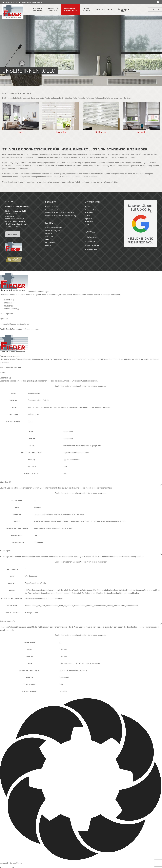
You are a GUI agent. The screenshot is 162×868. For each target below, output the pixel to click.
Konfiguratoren (104, 10)
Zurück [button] (3, 373)
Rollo (21, 132)
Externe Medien (12, 309)
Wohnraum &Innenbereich (70, 10)
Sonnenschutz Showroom (94, 210)
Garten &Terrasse (38, 10)
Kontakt (155, 10)
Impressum (88, 219)
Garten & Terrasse (52, 207)
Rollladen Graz (91, 241)
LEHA (47, 240)
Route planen (13, 234)
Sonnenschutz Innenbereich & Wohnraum (60, 213)
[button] (81, 386)
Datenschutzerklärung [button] (21, 329)
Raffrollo (141, 132)
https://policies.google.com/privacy (73, 670)
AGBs (87, 225)
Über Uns (88, 207)
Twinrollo (61, 132)
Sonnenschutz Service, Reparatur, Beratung (60, 216)
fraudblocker (68, 432)
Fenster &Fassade (53, 10)
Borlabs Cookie (34, 393)
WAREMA (49, 234)
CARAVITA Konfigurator (53, 228)
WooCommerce (31, 576)
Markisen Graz (91, 237)
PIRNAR (48, 245)
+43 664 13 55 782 (11, 2)
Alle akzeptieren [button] (6, 314)
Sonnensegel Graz (92, 245)
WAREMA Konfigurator (53, 231)
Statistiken (9, 303)
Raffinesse (101, 132)
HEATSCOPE (50, 242)
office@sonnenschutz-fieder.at (32, 2)
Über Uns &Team (124, 10)
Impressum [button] (34, 329)
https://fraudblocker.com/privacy (76, 453)
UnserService (87, 10)
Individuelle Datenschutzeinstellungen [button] (15, 324)
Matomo (38, 507)
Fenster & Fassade (52, 210)
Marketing (9, 306)
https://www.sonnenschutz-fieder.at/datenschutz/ (53, 528)
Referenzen (89, 213)
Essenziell (9, 300)
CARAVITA (49, 237)
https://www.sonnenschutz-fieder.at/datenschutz (44, 599)
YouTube (63, 649)
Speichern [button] (4, 319)
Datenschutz (89, 222)
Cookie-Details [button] (6, 329)
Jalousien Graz (91, 249)
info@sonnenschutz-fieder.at (15, 221)
